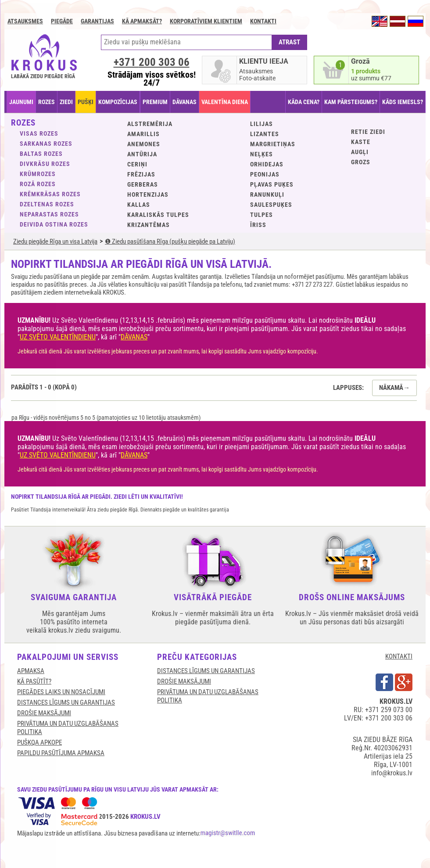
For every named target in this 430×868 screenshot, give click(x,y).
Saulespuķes (271, 205)
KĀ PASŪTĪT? (34, 681)
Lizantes (265, 134)
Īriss (258, 225)
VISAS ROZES (39, 133)
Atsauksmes (25, 21)
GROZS (361, 162)
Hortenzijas (148, 194)
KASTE (361, 142)
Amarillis (143, 134)
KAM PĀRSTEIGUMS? (351, 102)
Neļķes (262, 154)
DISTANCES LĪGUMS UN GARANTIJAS (66, 702)
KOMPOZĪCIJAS (118, 102)
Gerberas (143, 184)
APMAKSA (31, 671)
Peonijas (265, 174)
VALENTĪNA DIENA (225, 102)
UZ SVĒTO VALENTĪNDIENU (58, 337)
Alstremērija (150, 124)
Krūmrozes (38, 174)
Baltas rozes (41, 154)
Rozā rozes (38, 184)
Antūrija (142, 154)
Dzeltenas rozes (47, 204)
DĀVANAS (185, 102)
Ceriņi (137, 164)
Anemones (144, 144)
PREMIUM (155, 102)
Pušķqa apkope (39, 742)
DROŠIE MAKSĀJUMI (44, 713)
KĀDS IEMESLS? (403, 102)
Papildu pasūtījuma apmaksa (61, 753)
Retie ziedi (368, 132)
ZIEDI (66, 102)
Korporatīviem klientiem (206, 21)
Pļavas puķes (272, 184)
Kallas (139, 205)
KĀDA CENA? (304, 102)
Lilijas (262, 124)
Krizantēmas (149, 225)
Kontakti (263, 21)
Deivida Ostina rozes (54, 224)
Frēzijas (141, 174)
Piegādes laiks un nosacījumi (61, 692)
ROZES (47, 102)
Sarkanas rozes (46, 144)
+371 (152, 62)
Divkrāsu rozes (45, 164)
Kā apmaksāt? (142, 21)
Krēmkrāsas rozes (50, 194)
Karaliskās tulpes (158, 215)
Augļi (360, 152)
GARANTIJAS (97, 21)
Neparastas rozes (49, 214)
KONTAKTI (399, 656)
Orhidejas (267, 164)
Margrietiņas (273, 144)
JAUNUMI (21, 102)
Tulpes (262, 215)
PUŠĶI (86, 102)
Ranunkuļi (267, 194)
